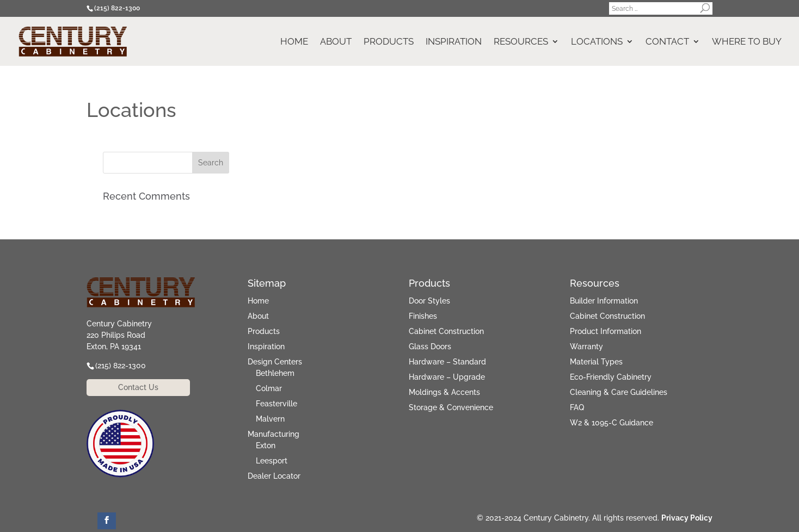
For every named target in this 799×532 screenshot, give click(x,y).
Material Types (596, 362)
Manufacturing (273, 434)
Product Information (606, 331)
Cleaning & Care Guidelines (619, 392)
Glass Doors (430, 347)
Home (294, 42)
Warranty (586, 347)
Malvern (270, 419)
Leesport (272, 461)
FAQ (577, 407)
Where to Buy (747, 42)
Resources (521, 42)
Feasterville (276, 404)
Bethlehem (275, 373)
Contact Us (138, 387)
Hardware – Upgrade (447, 377)
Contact (667, 42)
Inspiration (454, 42)
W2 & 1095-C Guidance (611, 423)
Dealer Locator (274, 476)
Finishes (423, 316)
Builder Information (604, 301)
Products (389, 42)
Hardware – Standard (447, 362)
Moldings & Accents (444, 392)
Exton (266, 446)
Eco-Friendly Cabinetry (611, 377)
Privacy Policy (687, 518)
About (336, 42)
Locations (597, 42)
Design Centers (275, 362)
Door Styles (429, 301)
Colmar (269, 388)
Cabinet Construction (446, 331)
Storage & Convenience (451, 407)
